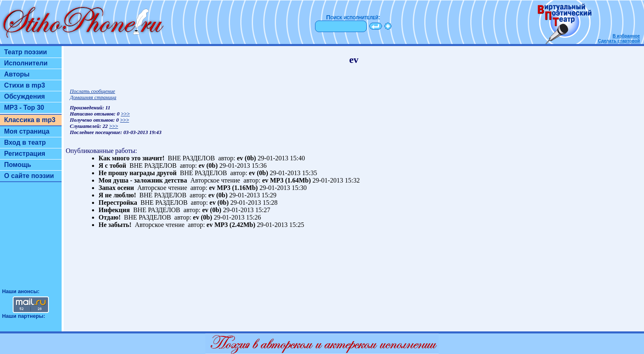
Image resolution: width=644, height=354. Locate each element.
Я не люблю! (117, 195)
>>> (125, 114)
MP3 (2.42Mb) (235, 225)
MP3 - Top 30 (24, 108)
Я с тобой (112, 165)
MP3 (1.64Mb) (290, 180)
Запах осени (116, 188)
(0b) (251, 158)
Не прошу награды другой (138, 173)
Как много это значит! (132, 158)
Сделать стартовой (619, 41)
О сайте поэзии (29, 176)
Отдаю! (110, 217)
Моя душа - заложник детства (143, 180)
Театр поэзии (25, 52)
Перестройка (118, 202)
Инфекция (114, 210)
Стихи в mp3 (25, 85)
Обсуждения (24, 96)
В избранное (626, 36)
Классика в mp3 (30, 120)
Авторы (17, 74)
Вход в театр (25, 142)
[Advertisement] (31, 239)
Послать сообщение (92, 91)
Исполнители (26, 63)
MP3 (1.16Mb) (237, 188)
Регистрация (25, 154)
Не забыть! (115, 225)
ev (240, 158)
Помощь (18, 165)
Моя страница (27, 131)
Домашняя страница (93, 97)
